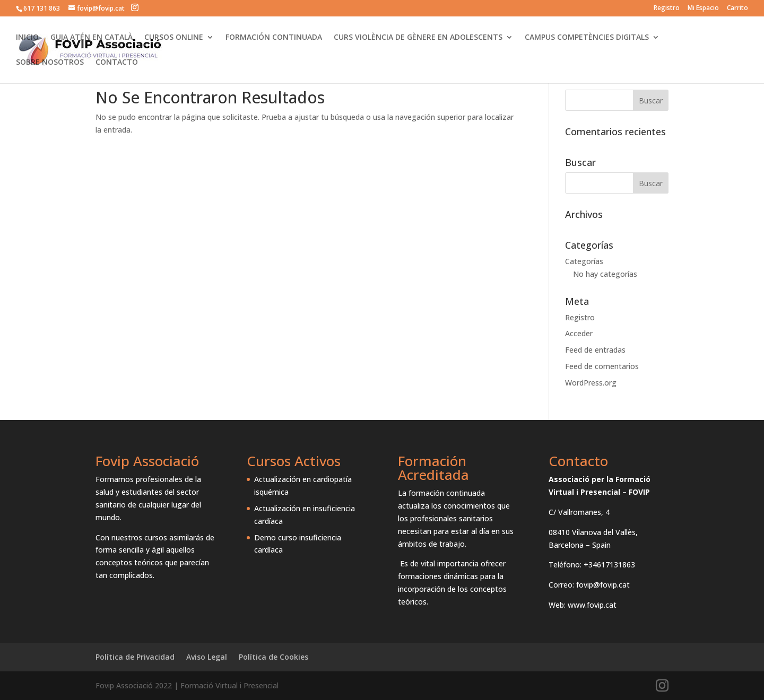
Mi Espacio (703, 8)
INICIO (27, 38)
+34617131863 (609, 565)
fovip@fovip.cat (603, 585)
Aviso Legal (207, 657)
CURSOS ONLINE (174, 38)
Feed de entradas (595, 350)
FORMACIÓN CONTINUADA (274, 38)
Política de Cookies (274, 657)
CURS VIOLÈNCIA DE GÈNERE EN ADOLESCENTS (418, 38)
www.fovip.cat (592, 605)
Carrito (737, 8)
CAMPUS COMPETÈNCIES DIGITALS (587, 38)
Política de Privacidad (135, 657)
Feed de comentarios (602, 366)
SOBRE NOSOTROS (50, 63)
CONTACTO (117, 63)
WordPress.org (591, 383)
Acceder (579, 333)
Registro (667, 8)
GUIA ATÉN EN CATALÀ (92, 38)
